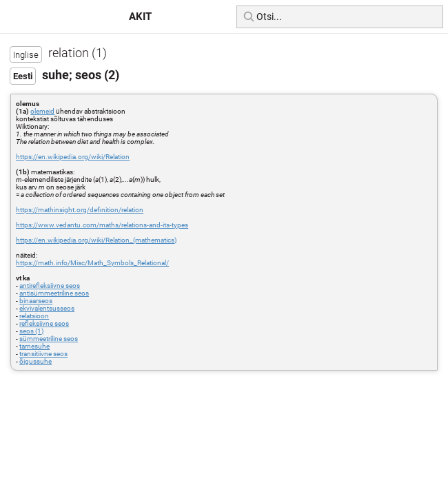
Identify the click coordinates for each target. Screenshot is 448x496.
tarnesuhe (34, 346)
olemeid (42, 111)
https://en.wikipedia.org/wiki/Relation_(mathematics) (96, 240)
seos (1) (31, 331)
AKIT (140, 17)
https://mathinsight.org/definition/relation (80, 210)
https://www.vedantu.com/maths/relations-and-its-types (102, 225)
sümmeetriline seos (49, 339)
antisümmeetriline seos (54, 293)
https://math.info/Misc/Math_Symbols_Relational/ (92, 263)
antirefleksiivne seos (50, 286)
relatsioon (34, 316)
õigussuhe (35, 361)
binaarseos (36, 301)
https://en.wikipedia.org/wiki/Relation (73, 157)
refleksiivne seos (44, 323)
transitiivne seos (43, 354)
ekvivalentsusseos (47, 308)
